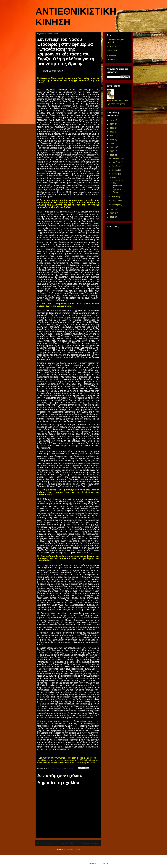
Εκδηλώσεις (111, 55)
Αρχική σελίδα (67, 843)
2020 (112, 132)
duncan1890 (93, 863)
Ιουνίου (115, 174)
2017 (112, 144)
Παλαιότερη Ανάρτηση (91, 843)
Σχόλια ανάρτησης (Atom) (73, 849)
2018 (112, 140)
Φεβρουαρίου (117, 201)
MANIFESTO (112, 46)
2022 (112, 128)
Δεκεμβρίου (117, 159)
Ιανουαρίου (116, 205)
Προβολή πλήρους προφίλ (117, 104)
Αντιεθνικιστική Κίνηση (119, 101)
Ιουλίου (115, 170)
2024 (112, 120)
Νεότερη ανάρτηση (45, 843)
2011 (112, 217)
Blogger (106, 863)
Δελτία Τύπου (112, 51)
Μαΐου (115, 178)
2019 (112, 136)
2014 (112, 155)
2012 (112, 213)
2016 (112, 147)
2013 (112, 209)
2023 (112, 124)
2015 (112, 151)
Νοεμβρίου (116, 162)
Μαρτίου (116, 197)
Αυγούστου (116, 166)
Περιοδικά (111, 59)
